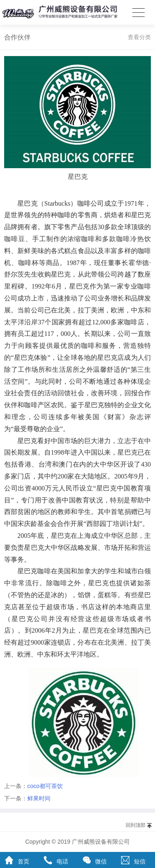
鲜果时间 (39, 798)
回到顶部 (136, 825)
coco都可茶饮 (45, 786)
